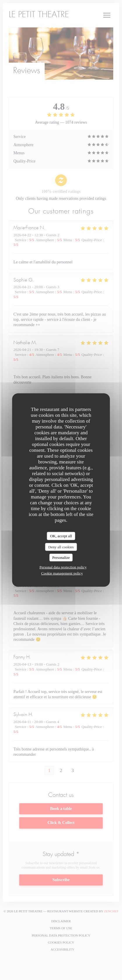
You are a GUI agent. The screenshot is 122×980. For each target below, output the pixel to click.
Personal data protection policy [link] (63, 567)
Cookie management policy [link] (62, 573)
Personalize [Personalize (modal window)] (61, 558)
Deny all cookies (61, 547)
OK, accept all (61, 536)
